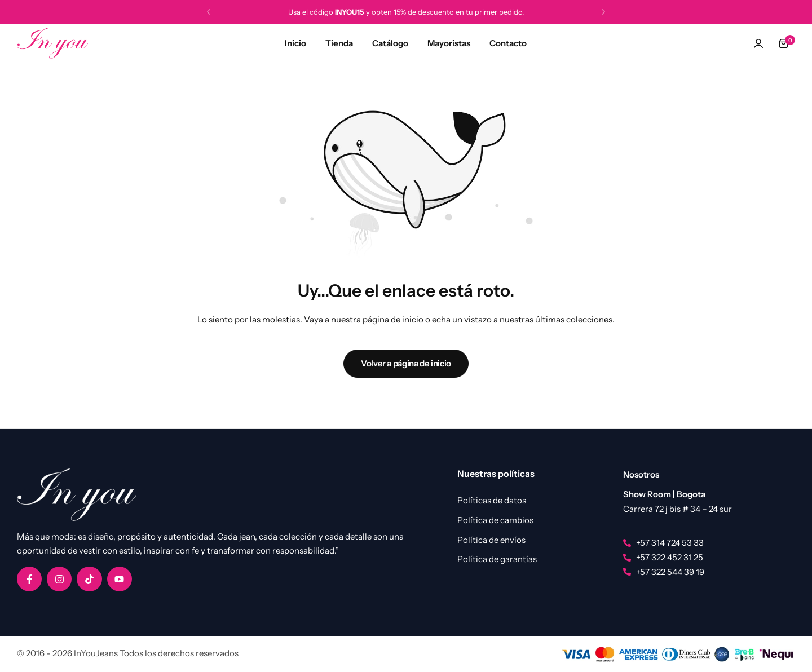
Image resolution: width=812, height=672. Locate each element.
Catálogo (390, 43)
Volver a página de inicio (406, 363)
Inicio (295, 43)
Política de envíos (491, 540)
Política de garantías (497, 559)
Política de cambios (495, 520)
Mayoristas (449, 43)
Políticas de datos (492, 501)
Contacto (508, 43)
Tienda (339, 43)
